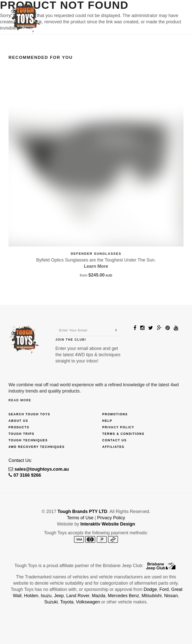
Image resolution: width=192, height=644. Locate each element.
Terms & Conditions (123, 434)
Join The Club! (71, 340)
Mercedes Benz (123, 596)
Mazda (98, 596)
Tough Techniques (28, 440)
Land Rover (78, 596)
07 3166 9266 (25, 475)
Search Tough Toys (29, 414)
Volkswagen (88, 602)
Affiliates (113, 447)
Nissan (171, 596)
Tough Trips (21, 434)
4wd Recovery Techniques (37, 447)
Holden (31, 596)
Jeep (59, 596)
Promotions (115, 414)
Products (19, 427)
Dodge (150, 589)
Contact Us (114, 440)
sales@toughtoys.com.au (39, 469)
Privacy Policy (118, 427)
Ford (164, 589)
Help (107, 421)
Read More (20, 400)
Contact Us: (20, 460)
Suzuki (51, 602)
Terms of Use (80, 518)
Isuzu (46, 596)
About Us (18, 421)
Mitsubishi (151, 596)
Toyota (67, 602)
